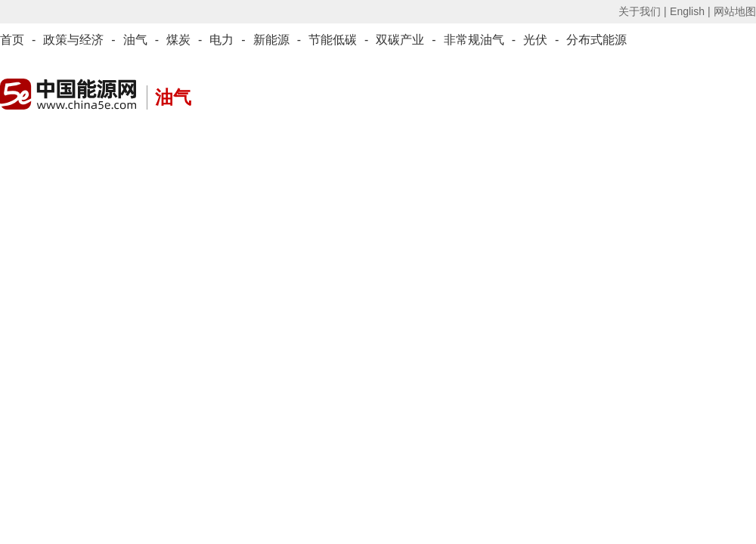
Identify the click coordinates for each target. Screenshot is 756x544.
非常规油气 (474, 40)
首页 (12, 40)
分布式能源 (596, 40)
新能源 (271, 40)
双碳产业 (400, 40)
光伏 (535, 40)
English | (690, 11)
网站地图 (735, 11)
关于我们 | (643, 11)
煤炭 (178, 40)
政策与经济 (73, 40)
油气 (135, 40)
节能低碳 (333, 40)
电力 (222, 40)
